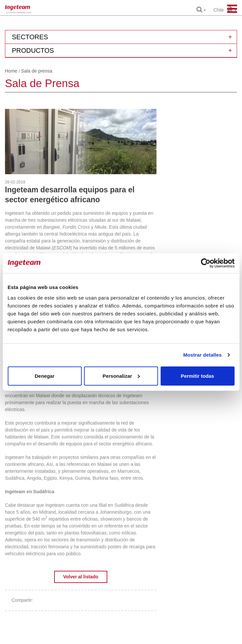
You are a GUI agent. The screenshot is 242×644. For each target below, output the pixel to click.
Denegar (45, 376)
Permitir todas (198, 376)
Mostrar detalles (203, 355)
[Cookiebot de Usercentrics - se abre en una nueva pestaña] (206, 263)
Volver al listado (81, 577)
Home (11, 71)
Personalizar (121, 376)
